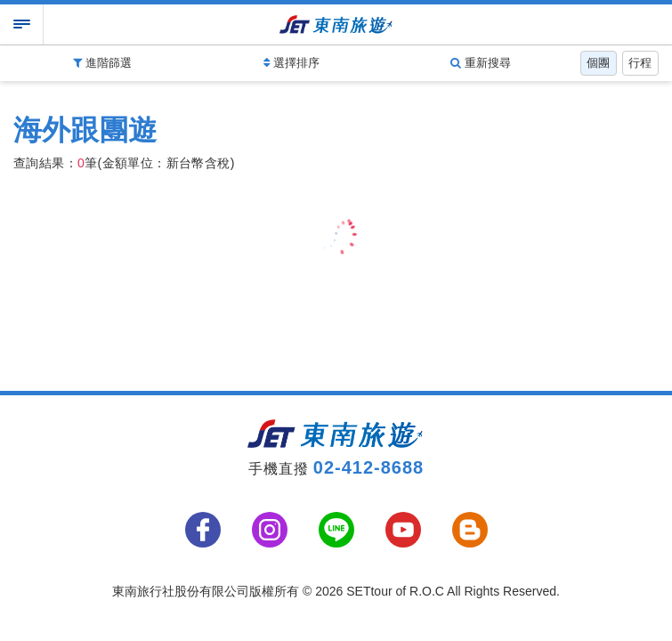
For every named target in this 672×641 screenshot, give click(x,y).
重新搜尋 (481, 63)
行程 (640, 63)
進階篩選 (102, 63)
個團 (598, 63)
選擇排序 (291, 63)
